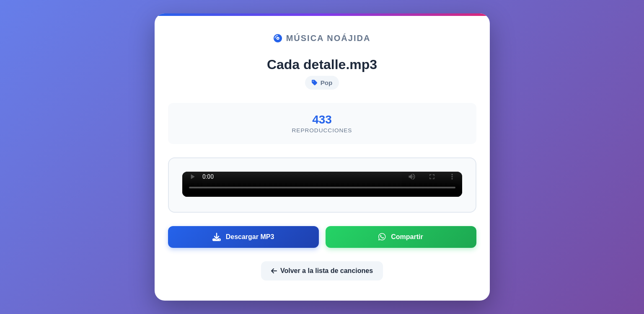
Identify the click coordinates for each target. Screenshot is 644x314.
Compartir (401, 237)
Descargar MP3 (243, 237)
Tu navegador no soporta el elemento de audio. (322, 184)
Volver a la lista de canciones (322, 271)
